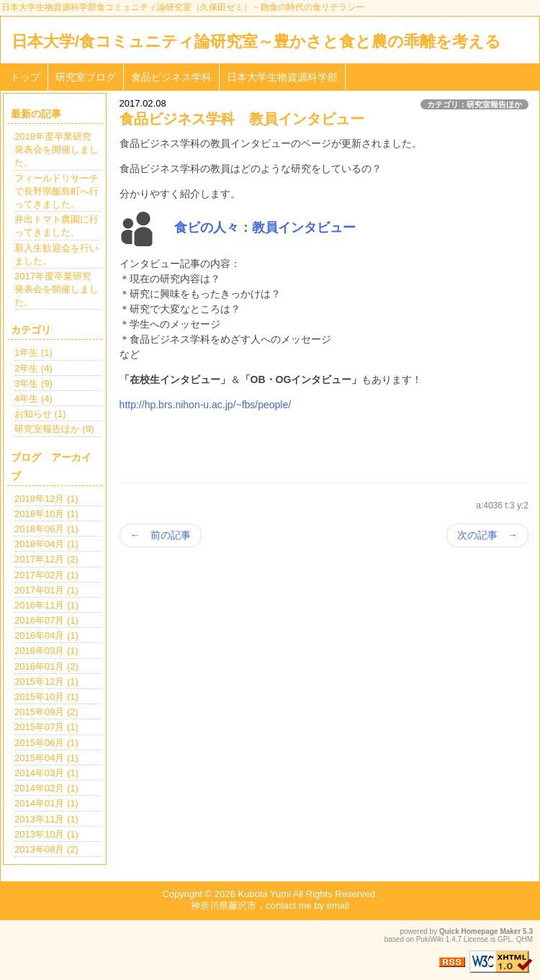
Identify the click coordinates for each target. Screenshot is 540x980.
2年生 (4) (33, 368)
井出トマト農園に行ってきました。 (57, 226)
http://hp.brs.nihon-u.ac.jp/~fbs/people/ (206, 405)
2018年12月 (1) (46, 499)
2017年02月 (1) (46, 575)
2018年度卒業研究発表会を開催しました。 (57, 149)
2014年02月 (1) (46, 788)
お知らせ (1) (40, 414)
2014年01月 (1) (46, 803)
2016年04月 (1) (46, 635)
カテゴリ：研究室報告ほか (474, 104)
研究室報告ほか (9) (54, 429)
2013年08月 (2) (46, 849)
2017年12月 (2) (46, 559)
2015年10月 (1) (46, 697)
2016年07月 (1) (46, 620)
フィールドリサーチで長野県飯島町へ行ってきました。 (57, 191)
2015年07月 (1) (46, 727)
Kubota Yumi (264, 894)
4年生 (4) (33, 399)
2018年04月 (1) (46, 544)
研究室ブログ (86, 77)
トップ (25, 77)
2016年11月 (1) (46, 605)
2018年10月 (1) (46, 514)
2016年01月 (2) (46, 666)
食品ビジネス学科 (171, 77)
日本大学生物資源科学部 (282, 77)
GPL (505, 939)
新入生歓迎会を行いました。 (57, 255)
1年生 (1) (33, 352)
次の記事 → (487, 535)
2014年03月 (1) (46, 773)
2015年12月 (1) (46, 682)
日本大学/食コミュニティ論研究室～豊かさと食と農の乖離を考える (256, 41)
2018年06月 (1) (46, 529)
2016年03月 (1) (46, 651)
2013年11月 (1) (46, 819)
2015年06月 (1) (46, 743)
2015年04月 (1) (46, 758)
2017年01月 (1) (46, 590)
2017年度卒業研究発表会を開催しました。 (57, 289)
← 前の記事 (161, 535)
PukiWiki (430, 939)
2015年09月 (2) (46, 712)
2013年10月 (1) (46, 834)
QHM (525, 939)
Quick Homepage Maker (480, 931)
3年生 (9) (33, 383)
